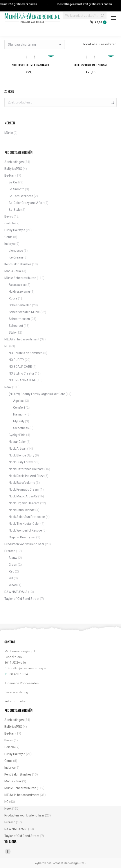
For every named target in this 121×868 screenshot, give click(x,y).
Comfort (19, 408)
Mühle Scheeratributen (20, 278)
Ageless (19, 401)
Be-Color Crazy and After (26, 203)
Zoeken (112, 102)
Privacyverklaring (16, 692)
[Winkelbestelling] (35, 44)
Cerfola (10, 223)
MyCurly (19, 421)
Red (12, 571)
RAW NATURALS (16, 592)
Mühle (9, 133)
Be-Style (15, 210)
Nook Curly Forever (22, 462)
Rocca (13, 298)
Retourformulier (15, 701)
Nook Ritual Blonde (22, 510)
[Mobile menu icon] (114, 18)
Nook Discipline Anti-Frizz (26, 476)
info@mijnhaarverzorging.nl (27, 669)
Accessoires (17, 285)
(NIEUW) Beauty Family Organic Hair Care (37, 394)
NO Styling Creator (22, 373)
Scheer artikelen (20, 305)
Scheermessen (19, 319)
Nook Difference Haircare (26, 469)
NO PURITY (16, 360)
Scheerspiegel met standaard (31, 65)
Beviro (9, 216)
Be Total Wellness (21, 196)
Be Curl (14, 182)
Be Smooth (17, 189)
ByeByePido (17, 435)
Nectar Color (17, 442)
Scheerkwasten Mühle (24, 312)
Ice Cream (16, 257)
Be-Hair (10, 175)
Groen (13, 565)
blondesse (16, 251)
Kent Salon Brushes (18, 264)
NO (6, 346)
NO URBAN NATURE (22, 380)
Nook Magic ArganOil (23, 496)
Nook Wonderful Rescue (25, 530)
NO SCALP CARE (20, 367)
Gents (8, 237)
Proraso (10, 551)
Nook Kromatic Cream (24, 489)
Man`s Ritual (13, 271)
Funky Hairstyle (15, 230)
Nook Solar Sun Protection (27, 517)
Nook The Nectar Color (24, 524)
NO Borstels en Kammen (26, 353)
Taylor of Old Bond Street (22, 599)
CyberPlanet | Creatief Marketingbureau (61, 863)
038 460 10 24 (18, 674)
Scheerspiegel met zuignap (91, 65)
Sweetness (21, 428)
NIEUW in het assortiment (22, 339)
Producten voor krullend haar (24, 544)
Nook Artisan (18, 449)
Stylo (12, 332)
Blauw (13, 558)
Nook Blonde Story (22, 455)
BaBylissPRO (13, 169)
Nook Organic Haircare (24, 503)
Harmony (20, 414)
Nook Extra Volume (22, 483)
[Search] (85, 16)
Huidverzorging (19, 292)
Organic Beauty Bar (22, 537)
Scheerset (16, 326)
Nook (8, 387)
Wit (11, 578)
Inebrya (10, 244)
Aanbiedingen (14, 162)
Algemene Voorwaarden (22, 683)
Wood (13, 585)
